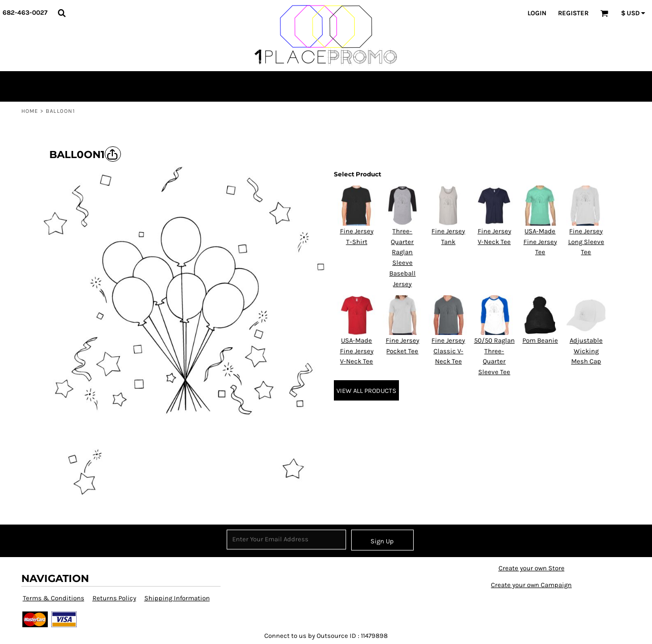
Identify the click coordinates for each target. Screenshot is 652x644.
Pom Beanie (540, 340)
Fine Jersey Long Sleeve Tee (586, 242)
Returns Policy (114, 598)
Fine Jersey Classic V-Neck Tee (448, 351)
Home (30, 111)
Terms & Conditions (54, 598)
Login (537, 13)
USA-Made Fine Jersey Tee (540, 242)
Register (573, 13)
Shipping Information (177, 598)
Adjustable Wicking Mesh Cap (586, 351)
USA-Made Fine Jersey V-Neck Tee (357, 351)
